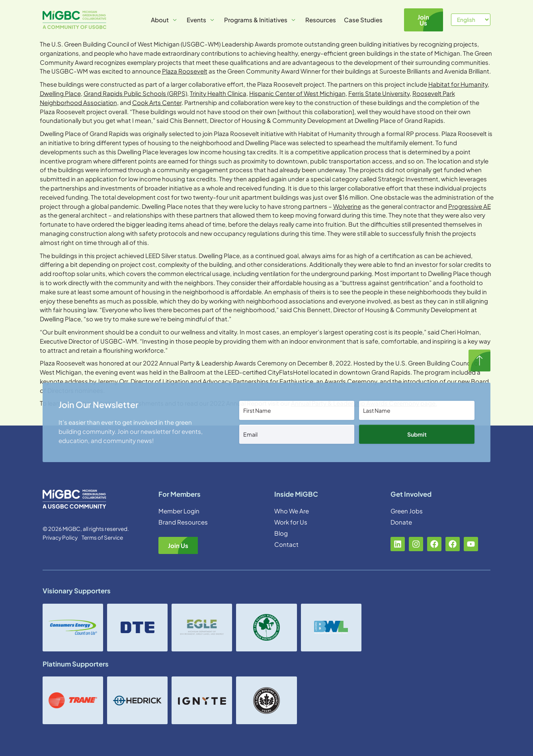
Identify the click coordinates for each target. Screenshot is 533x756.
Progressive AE (470, 206)
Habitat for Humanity (458, 84)
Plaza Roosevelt (185, 71)
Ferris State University (379, 93)
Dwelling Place (60, 93)
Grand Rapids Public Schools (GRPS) (135, 93)
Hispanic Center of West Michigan (297, 93)
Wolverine (347, 206)
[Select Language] (471, 20)
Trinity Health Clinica (218, 93)
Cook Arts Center (157, 102)
